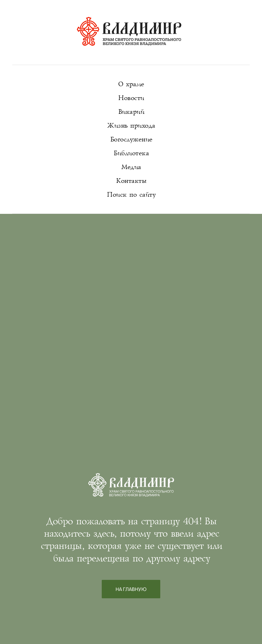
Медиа (131, 167)
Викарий (131, 112)
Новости (131, 98)
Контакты (131, 181)
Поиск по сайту (131, 195)
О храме (131, 84)
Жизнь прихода (131, 126)
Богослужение (131, 139)
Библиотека (131, 153)
